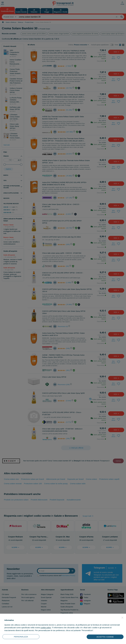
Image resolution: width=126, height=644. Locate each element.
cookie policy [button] (46, 628)
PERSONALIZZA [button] (21, 637)
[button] (122, 618)
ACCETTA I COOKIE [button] (105, 637)
